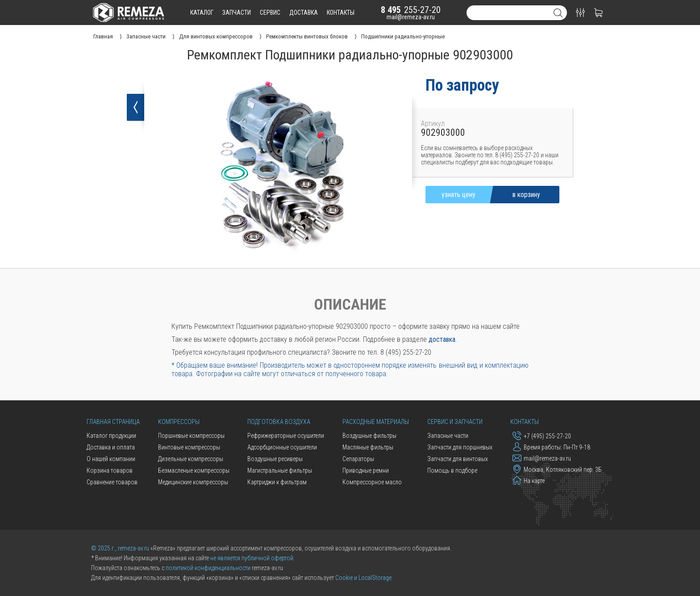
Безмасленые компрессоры (194, 470)
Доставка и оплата (111, 447)
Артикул (433, 124)
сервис (270, 13)
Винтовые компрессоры (189, 447)
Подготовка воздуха (279, 422)
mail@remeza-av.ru (411, 17)
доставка (304, 13)
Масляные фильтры (368, 447)
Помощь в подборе (452, 470)
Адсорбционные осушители (282, 447)
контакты (341, 13)
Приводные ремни (366, 470)
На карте (529, 480)
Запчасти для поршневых (460, 447)
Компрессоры (179, 422)
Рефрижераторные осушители (286, 436)
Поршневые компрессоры (191, 436)
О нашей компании (111, 459)
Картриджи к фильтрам (277, 482)
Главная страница (113, 422)
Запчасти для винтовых (458, 459)
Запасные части (448, 436)
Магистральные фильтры (280, 470)
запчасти (237, 13)
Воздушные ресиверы (275, 459)
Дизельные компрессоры (191, 459)
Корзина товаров (110, 470)
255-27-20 (411, 10)
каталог (202, 13)
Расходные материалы (376, 422)
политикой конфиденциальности (208, 568)
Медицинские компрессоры (193, 482)
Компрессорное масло (372, 482)
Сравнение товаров (112, 482)
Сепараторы (358, 459)
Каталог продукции (111, 436)
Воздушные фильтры (369, 436)
